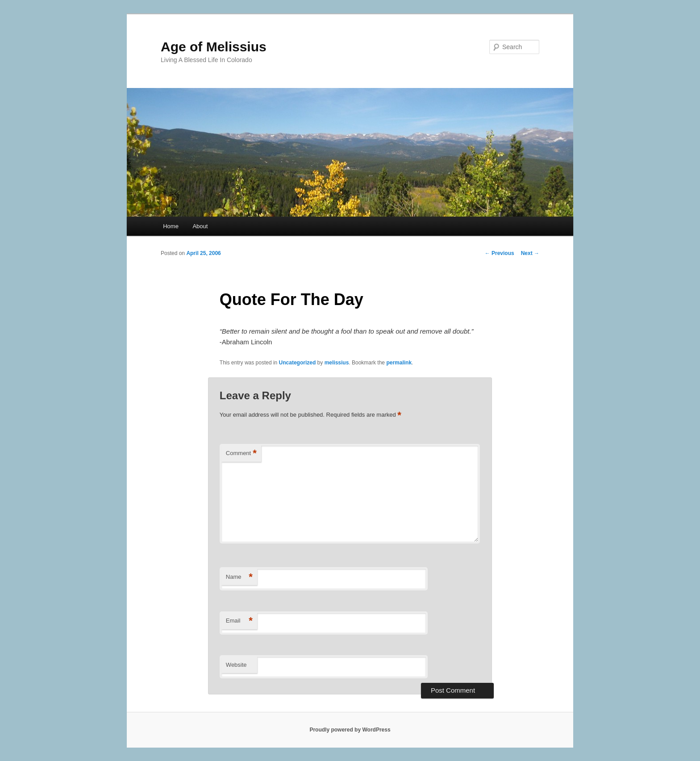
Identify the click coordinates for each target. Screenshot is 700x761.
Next (530, 253)
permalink (399, 363)
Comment (241, 454)
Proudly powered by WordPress (350, 730)
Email (239, 621)
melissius (337, 363)
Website (236, 665)
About (200, 226)
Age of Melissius (214, 47)
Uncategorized (298, 363)
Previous (500, 253)
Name (239, 577)
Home (171, 226)
